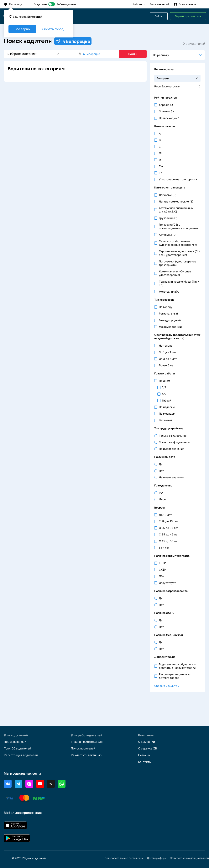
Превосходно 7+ (170, 118)
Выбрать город (52, 29)
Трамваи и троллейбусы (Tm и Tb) (179, 283)
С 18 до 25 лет (168, 521)
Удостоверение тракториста (178, 179)
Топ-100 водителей (18, 748)
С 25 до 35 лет (169, 528)
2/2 (164, 387)
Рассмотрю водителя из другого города (175, 676)
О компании (147, 741)
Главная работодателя (88, 741)
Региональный (168, 313)
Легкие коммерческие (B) (176, 201)
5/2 (164, 394)
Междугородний (170, 320)
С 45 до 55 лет (169, 541)
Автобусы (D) (168, 235)
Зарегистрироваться (188, 16)
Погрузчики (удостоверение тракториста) (178, 263)
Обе (162, 576)
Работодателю (66, 4)
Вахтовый (165, 420)
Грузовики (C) (168, 218)
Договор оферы (159, 858)
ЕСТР (162, 563)
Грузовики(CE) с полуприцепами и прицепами (178, 226)
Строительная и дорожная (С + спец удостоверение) (180, 253)
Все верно (22, 29)
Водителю (40, 4)
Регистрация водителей (22, 755)
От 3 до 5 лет (168, 359)
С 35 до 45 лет (169, 534)
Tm (161, 166)
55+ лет (164, 548)
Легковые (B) (168, 195)
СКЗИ (163, 570)
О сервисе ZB (148, 748)
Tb (161, 173)
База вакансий (159, 4)
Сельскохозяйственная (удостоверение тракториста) (179, 243)
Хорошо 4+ (166, 105)
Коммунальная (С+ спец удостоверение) (175, 273)
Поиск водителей (84, 748)
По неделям (167, 407)
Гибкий (167, 400)
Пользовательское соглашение (125, 858)
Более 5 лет (167, 365)
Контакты (145, 762)
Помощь (145, 755)
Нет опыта (166, 346)
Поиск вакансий (16, 741)
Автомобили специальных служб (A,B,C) (176, 210)
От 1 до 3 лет (168, 352)
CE (161, 153)
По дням (165, 381)
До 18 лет (165, 515)
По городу (166, 307)
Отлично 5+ (167, 111)
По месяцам (167, 414)
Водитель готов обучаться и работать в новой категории (177, 666)
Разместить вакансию (88, 755)
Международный (170, 327)
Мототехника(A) (169, 292)
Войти (159, 16)
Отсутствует (167, 583)
